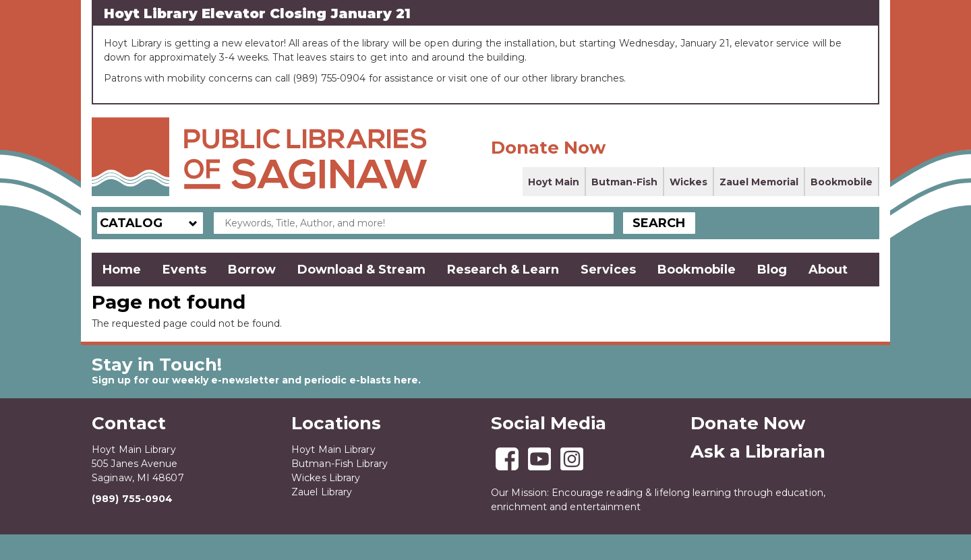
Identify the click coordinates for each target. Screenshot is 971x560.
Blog (772, 270)
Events (184, 270)
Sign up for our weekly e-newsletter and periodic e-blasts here (255, 380)
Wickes (688, 182)
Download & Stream (361, 270)
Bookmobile (842, 182)
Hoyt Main (554, 182)
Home (122, 270)
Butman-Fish (624, 182)
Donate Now (548, 148)
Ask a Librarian (758, 452)
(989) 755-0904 (132, 499)
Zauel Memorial (759, 182)
